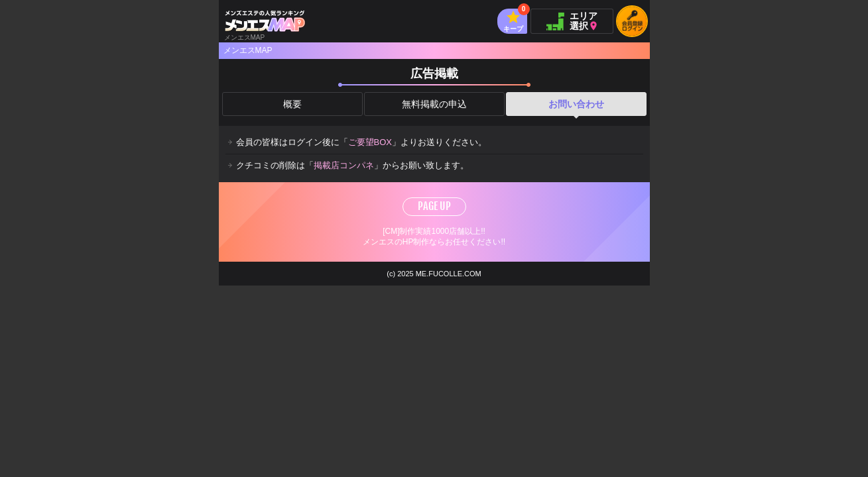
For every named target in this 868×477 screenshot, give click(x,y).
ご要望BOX (370, 142)
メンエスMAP (248, 50)
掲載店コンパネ (344, 165)
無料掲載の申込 (434, 104)
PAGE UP (434, 206)
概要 (292, 104)
